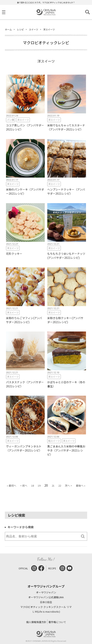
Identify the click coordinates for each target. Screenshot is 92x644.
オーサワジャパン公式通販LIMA (46, 597)
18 (33, 486)
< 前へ (24, 486)
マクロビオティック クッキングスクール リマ (46, 607)
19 (39, 486)
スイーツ (34, 29)
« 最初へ (12, 486)
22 (60, 486)
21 (53, 486)
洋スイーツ (49, 29)
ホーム (8, 29)
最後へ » (81, 486)
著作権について (57, 622)
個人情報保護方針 (36, 622)
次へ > (68, 486)
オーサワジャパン (46, 593)
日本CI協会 (46, 602)
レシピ (20, 29)
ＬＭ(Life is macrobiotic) (46, 612)
